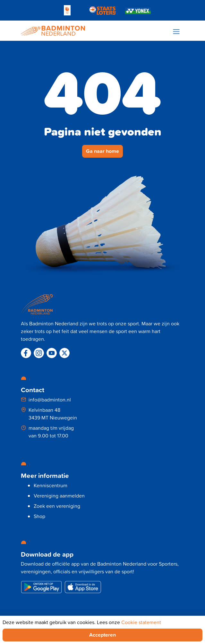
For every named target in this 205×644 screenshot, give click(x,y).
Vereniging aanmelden (59, 496)
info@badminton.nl (50, 400)
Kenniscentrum (51, 485)
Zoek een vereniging (57, 506)
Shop (39, 516)
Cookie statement (141, 622)
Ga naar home (103, 151)
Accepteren (103, 635)
